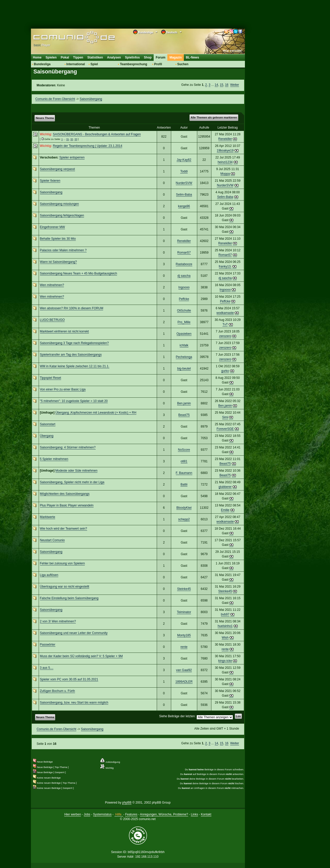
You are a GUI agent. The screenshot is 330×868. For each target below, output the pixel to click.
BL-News (192, 57)
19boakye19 (225, 151)
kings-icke (225, 661)
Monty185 (184, 635)
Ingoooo (184, 287)
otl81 (184, 461)
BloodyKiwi (184, 508)
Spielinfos (132, 57)
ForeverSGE (225, 429)
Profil (158, 64)
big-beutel (184, 369)
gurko (225, 371)
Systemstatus (102, 814)
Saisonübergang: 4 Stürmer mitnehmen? (68, 447)
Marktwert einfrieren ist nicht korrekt (64, 331)
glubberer (225, 487)
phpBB (127, 803)
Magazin (175, 57)
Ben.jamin (184, 403)
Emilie (225, 510)
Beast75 (184, 415)
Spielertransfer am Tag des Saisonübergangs (71, 355)
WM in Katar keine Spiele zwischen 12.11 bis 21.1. (75, 366)
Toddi (184, 171)
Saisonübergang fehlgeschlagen (62, 215)
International (76, 64)
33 (76, 139)
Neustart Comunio (52, 540)
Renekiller (225, 139)
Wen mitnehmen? (52, 285)
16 (227, 85)
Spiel (94, 64)
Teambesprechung (134, 64)
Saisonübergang (91, 99)
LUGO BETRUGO (52, 320)
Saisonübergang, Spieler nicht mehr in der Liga (72, 482)
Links (194, 814)
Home (37, 57)
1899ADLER (184, 682)
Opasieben (184, 334)
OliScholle (184, 311)
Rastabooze (184, 264)
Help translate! (233, 51)
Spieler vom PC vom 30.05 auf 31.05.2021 (69, 679)
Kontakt (206, 814)
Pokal (65, 57)
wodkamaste (225, 313)
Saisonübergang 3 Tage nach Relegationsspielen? (74, 343)
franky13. (225, 266)
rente (184, 647)
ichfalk (184, 345)
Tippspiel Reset (51, 378)
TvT (225, 324)
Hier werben (73, 814)
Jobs (87, 814)
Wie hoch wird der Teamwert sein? (64, 529)
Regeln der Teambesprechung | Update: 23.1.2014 (88, 146)
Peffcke (184, 299)
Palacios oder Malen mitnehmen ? (63, 250)
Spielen (51, 57)
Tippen (78, 57)
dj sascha (184, 276)
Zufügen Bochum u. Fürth (57, 691)
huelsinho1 (225, 626)
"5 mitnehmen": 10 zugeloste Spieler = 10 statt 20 (74, 401)
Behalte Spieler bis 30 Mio (58, 239)
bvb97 (225, 614)
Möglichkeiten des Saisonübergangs (65, 494)
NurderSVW (184, 183)
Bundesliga (42, 64)
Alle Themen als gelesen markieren (214, 118)
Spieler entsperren (72, 157)
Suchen (183, 64)
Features (131, 814)
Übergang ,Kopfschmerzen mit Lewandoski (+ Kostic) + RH (96, 413)
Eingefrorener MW (52, 227)
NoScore (184, 450)
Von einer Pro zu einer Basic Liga (63, 389)
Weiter (235, 85)
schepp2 (184, 519)
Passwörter (48, 645)
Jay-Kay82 (184, 160)
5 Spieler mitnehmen (54, 459)
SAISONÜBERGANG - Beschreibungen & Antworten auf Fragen (97, 134)
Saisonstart (48, 424)
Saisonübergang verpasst (57, 169)
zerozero (225, 336)
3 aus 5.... (47, 668)
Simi (225, 417)
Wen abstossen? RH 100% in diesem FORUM (72, 308)
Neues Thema (45, 118)
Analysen (114, 57)
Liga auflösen (49, 575)
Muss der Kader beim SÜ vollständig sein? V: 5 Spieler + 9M (81, 656)
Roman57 (184, 253)
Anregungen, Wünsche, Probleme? (164, 814)
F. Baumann (184, 473)
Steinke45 (184, 589)
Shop (148, 57)
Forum (160, 57)
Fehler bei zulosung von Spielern (63, 563)
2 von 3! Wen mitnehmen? (58, 621)
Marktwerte (48, 517)
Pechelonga (184, 357)
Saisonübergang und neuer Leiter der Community (74, 633)
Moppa (225, 174)
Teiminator (184, 612)
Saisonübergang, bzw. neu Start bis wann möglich (74, 703)
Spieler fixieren (50, 181)
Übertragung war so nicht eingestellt (65, 587)
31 (68, 139)
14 (216, 85)
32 (72, 139)
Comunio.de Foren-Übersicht (55, 99)
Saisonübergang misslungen (59, 204)
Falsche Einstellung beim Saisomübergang (69, 598)
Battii (184, 485)
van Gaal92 (184, 670)
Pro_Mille (184, 322)
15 (222, 85)
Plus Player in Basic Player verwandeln (67, 505)
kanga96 (184, 206)
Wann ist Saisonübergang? (59, 262)
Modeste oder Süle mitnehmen (76, 471)
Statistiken (95, 57)
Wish (225, 638)
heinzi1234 (225, 162)
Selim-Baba (184, 195)
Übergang (47, 436)
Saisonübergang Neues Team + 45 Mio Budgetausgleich (79, 273)
